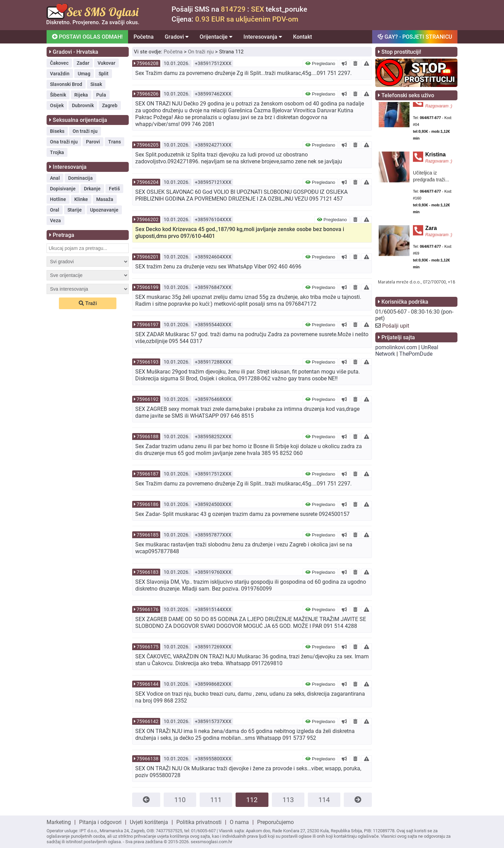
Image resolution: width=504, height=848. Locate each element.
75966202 (148, 219)
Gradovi (177, 37)
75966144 (148, 684)
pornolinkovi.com (396, 347)
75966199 (148, 287)
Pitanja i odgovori (100, 822)
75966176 (148, 609)
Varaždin (60, 74)
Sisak (96, 84)
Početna (144, 37)
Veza (55, 220)
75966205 (148, 145)
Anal (55, 178)
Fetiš (114, 189)
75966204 (148, 182)
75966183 (148, 572)
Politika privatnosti (199, 822)
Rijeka (81, 95)
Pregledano (320, 64)
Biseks (57, 131)
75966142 (148, 721)
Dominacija (80, 178)
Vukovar (106, 63)
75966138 (148, 759)
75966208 (148, 63)
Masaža (105, 199)
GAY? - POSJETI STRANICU (415, 37)
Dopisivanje (63, 189)
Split (104, 74)
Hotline (58, 199)
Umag (84, 74)
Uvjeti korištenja (149, 822)
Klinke (81, 199)
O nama (239, 822)
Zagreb (110, 105)
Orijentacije (216, 37)
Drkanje (92, 189)
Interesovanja (263, 37)
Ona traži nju (64, 142)
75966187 (148, 474)
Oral (55, 210)
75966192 (148, 399)
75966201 (148, 257)
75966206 (148, 94)
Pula (101, 95)
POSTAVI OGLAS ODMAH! (87, 37)
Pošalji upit (396, 326)
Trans (115, 142)
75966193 (148, 362)
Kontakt (303, 37)
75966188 (148, 436)
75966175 (148, 647)
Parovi (93, 142)
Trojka (57, 152)
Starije (75, 210)
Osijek (57, 105)
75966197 (148, 325)
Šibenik (58, 95)
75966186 (148, 504)
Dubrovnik (83, 105)
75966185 (148, 535)
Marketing (59, 822)
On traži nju (85, 131)
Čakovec (59, 63)
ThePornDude (416, 354)
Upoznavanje (104, 210)
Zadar (83, 63)
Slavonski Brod (66, 84)
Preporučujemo (275, 822)
